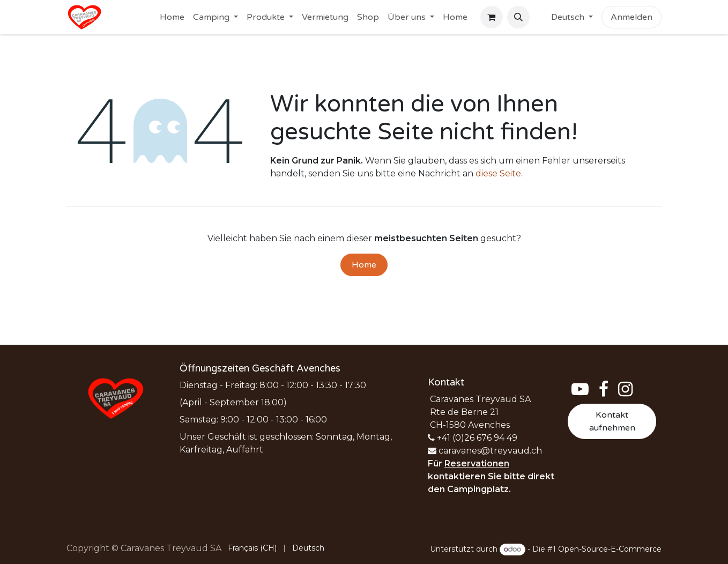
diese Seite (498, 173)
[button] (518, 17)
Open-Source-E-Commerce (610, 549)
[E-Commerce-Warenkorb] (492, 17)
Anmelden (632, 17)
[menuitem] (172, 17)
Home (364, 265)
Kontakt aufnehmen (612, 421)
